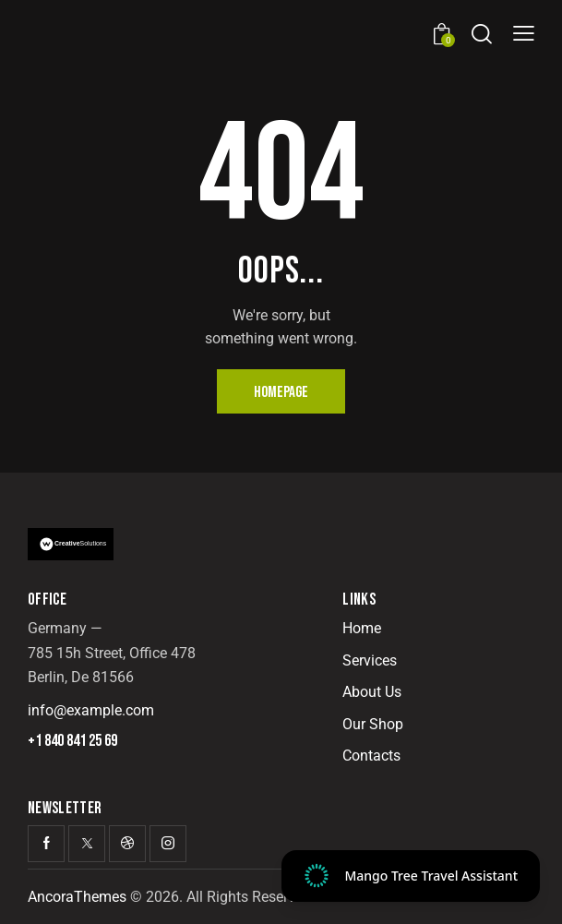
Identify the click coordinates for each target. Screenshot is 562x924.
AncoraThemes (77, 897)
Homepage (281, 392)
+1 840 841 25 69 (72, 741)
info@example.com (91, 710)
